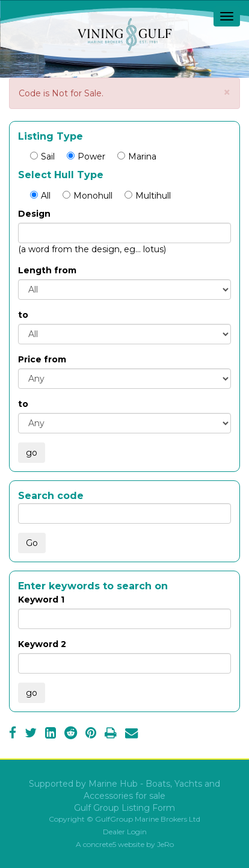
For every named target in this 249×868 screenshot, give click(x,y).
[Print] (111, 734)
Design (34, 214)
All (40, 196)
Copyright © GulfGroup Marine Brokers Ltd (124, 819)
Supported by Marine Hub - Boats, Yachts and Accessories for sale (124, 790)
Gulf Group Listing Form (124, 808)
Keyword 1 (41, 600)
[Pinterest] (91, 734)
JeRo (165, 844)
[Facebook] (13, 734)
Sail (42, 157)
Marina (137, 157)
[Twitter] (31, 734)
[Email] (131, 734)
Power (86, 157)
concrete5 (100, 844)
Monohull (88, 196)
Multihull (148, 196)
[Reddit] (71, 734)
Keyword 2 (42, 644)
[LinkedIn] (51, 734)
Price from (42, 359)
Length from (47, 270)
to (23, 315)
